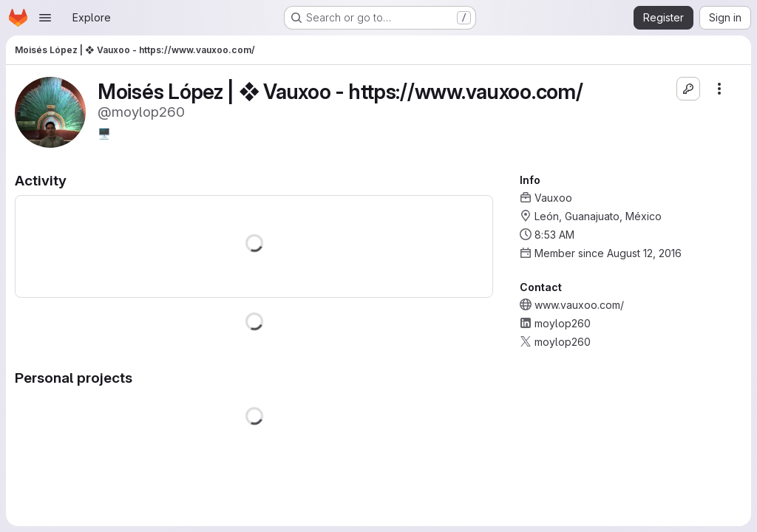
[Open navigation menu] (45, 18)
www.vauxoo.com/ (579, 305)
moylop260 (563, 323)
